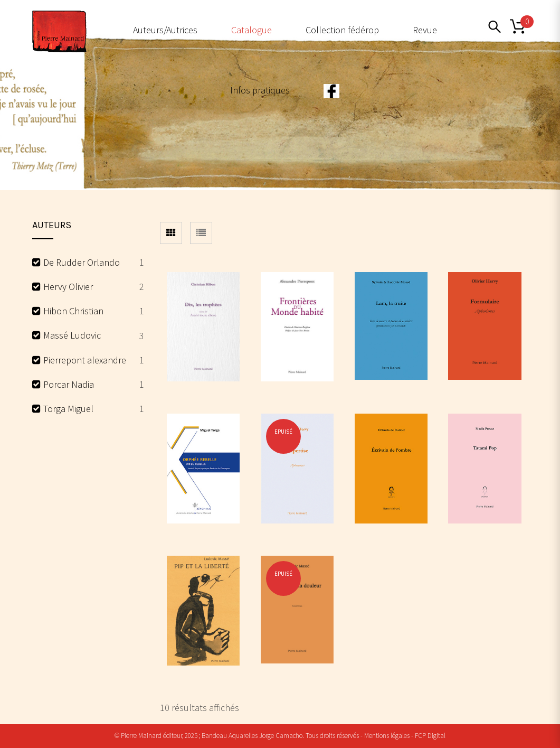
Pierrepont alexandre (85, 360)
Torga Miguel (68, 409)
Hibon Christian (73, 311)
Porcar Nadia (69, 384)
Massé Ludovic (72, 335)
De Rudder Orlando (82, 262)
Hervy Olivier (68, 287)
